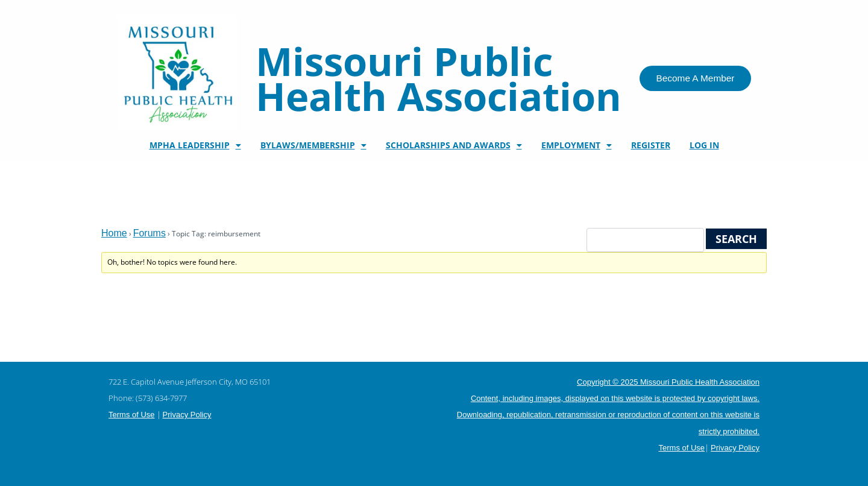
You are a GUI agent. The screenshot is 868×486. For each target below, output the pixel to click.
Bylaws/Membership (313, 145)
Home (114, 233)
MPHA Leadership (195, 145)
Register (651, 145)
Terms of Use (132, 415)
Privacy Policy (187, 415)
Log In (704, 145)
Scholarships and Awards (454, 145)
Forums (149, 233)
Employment (577, 145)
